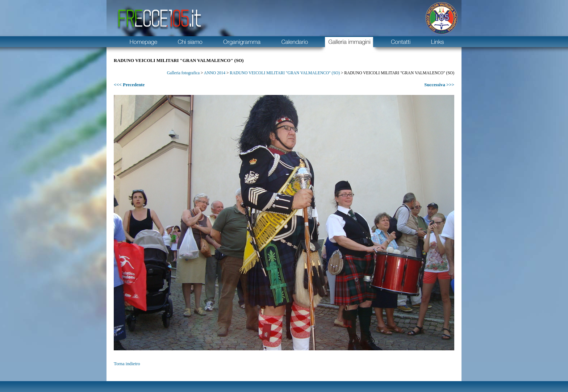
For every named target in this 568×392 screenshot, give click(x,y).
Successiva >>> (439, 85)
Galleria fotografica (183, 73)
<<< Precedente (129, 85)
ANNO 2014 (215, 73)
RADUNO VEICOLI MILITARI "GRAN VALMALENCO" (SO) (285, 73)
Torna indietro (127, 364)
